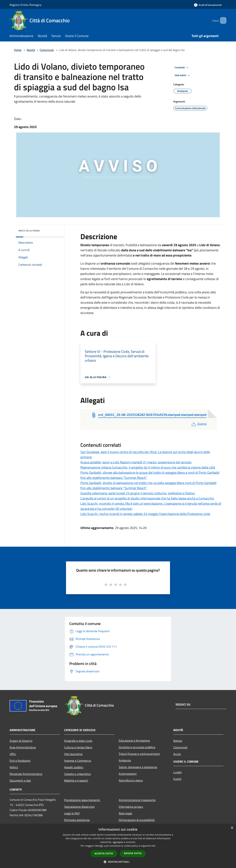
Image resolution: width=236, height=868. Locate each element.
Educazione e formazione (134, 740)
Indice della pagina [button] (29, 231)
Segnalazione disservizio (79, 807)
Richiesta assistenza (77, 820)
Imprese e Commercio (78, 761)
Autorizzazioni (128, 774)
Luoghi (178, 772)
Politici (14, 767)
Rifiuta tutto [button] (133, 853)
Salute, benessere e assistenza (138, 767)
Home (18, 50)
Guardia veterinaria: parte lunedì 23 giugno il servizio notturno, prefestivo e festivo (138, 493)
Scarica (199, 424)
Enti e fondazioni (20, 761)
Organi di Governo (21, 741)
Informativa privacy (131, 807)
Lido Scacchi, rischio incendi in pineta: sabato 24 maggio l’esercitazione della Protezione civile (145, 514)
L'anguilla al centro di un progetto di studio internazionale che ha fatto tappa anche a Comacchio (147, 498)
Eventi (177, 779)
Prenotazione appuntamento (82, 800)
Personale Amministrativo (26, 774)
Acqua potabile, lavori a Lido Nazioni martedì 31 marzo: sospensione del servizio (136, 462)
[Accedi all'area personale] (208, 5)
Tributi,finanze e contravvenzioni (139, 754)
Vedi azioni (183, 75)
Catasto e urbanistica (77, 774)
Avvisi (177, 754)
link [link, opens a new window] (153, 846)
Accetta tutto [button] (104, 854)
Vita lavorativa (73, 754)
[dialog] (118, 846)
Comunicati (47, 50)
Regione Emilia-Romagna (25, 5)
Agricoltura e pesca (131, 780)
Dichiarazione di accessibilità (137, 820)
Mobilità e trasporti (76, 780)
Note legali (125, 813)
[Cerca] (222, 20)
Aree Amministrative (23, 747)
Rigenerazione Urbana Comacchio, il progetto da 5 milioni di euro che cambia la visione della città (148, 467)
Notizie (178, 741)
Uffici (13, 754)
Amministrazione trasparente (137, 800)
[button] (118, 862)
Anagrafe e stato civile (78, 741)
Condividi (182, 68)
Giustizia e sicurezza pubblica (137, 747)
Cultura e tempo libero (78, 747)
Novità (31, 50)
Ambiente (125, 760)
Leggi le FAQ (72, 813)
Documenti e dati (20, 780)
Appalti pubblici (74, 767)
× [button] (232, 828)
